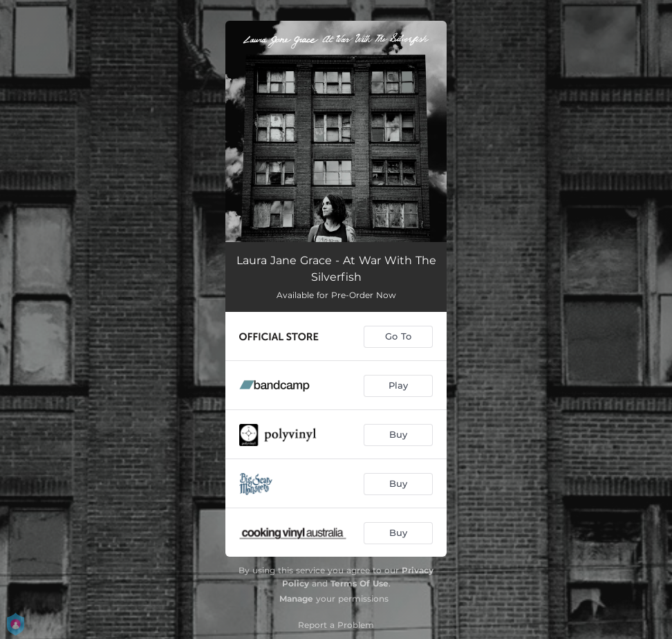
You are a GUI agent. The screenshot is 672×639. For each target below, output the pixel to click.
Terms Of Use (360, 583)
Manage (296, 599)
